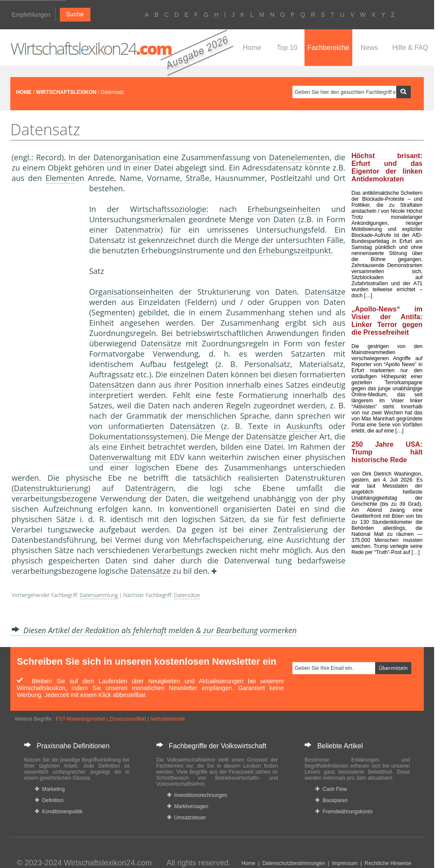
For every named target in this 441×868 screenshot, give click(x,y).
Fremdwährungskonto (344, 812)
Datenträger (147, 488)
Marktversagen (188, 806)
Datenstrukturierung (51, 488)
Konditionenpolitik (59, 812)
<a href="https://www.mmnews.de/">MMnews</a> (46, 327)
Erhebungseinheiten (284, 209)
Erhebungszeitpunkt (295, 250)
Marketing (50, 789)
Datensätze (325, 292)
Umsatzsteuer (187, 818)
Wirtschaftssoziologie (168, 209)
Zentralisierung (300, 529)
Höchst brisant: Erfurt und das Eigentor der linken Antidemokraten (387, 167)
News (369, 48)
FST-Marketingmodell (81, 719)
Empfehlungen (31, 15)
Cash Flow (331, 789)
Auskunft (303, 426)
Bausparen (331, 800)
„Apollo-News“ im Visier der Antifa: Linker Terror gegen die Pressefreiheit (387, 321)
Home (252, 48)
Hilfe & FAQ (410, 48)
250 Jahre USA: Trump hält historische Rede (387, 452)
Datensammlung (99, 595)
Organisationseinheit (127, 292)
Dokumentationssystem (132, 436)
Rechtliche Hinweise (388, 863)
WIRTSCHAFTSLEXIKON (66, 92)
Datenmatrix (138, 230)
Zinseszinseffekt (127, 719)
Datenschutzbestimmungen (293, 863)
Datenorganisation (127, 157)
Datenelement (295, 157)
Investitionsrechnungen (197, 795)
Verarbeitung (176, 550)
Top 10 (287, 48)
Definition (49, 800)
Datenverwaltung (120, 457)
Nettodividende (168, 719)
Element (61, 178)
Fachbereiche (328, 48)
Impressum (345, 863)
